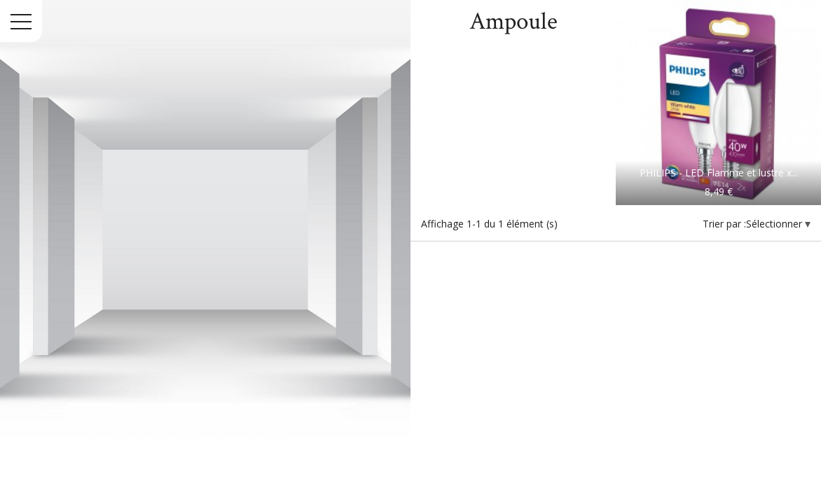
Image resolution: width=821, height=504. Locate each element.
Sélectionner (775, 224)
